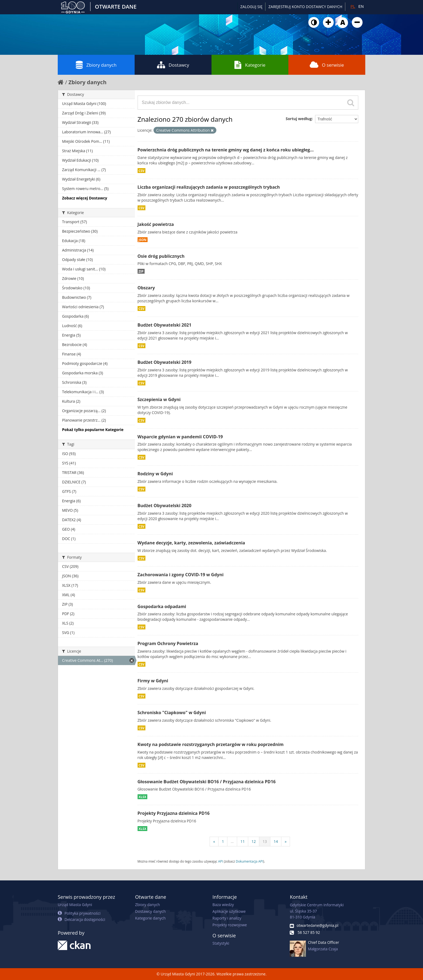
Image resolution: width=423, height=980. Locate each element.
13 (265, 841)
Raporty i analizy (227, 918)
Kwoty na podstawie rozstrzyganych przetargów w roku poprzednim (211, 744)
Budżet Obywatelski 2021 (165, 325)
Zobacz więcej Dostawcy (85, 198)
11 (243, 841)
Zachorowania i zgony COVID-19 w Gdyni (181, 575)
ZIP (141, 271)
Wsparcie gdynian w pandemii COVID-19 (180, 437)
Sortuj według (299, 119)
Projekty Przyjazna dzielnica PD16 (174, 813)
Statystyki (221, 943)
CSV (142, 171)
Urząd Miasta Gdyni (75, 905)
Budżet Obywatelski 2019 (165, 362)
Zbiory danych (96, 65)
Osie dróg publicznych (161, 256)
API (220, 861)
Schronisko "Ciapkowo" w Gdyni (172, 713)
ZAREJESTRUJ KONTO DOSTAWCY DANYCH (305, 7)
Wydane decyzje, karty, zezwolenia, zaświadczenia (191, 543)
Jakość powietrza (156, 224)
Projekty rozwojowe (230, 925)
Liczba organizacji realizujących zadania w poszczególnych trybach (209, 187)
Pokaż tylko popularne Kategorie (93, 430)
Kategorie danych (150, 918)
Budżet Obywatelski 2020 (165, 506)
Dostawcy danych (150, 911)
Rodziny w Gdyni (155, 474)
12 (254, 841)
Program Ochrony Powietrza (168, 643)
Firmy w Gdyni (153, 681)
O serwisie (327, 65)
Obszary (146, 288)
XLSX (143, 797)
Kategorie (250, 65)
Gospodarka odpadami (162, 606)
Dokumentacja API (250, 861)
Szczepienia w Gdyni (159, 399)
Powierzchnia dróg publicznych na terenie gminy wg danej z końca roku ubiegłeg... (226, 150)
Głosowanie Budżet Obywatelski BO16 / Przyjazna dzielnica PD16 (207, 782)
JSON (143, 240)
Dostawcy (173, 65)
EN (361, 6)
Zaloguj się (251, 7)
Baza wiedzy (223, 905)
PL (353, 6)
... (232, 841)
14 (276, 841)
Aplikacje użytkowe (229, 911)
